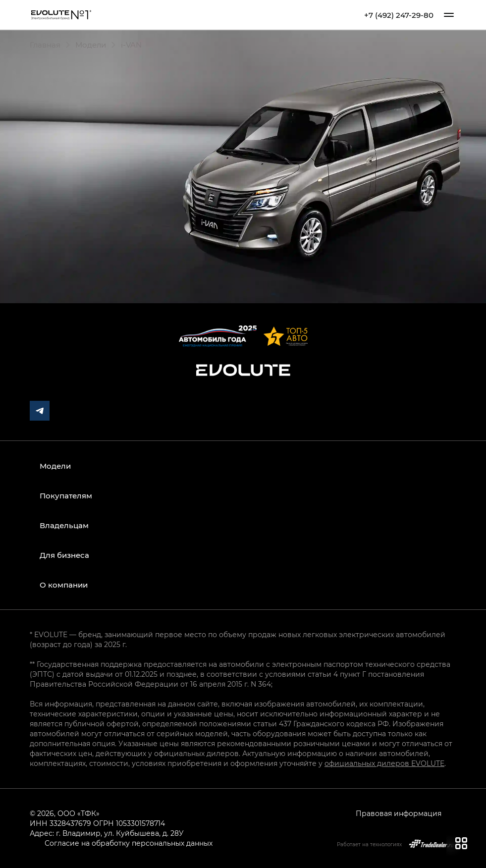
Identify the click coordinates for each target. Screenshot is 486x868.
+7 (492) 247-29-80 (399, 15)
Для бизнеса (64, 555)
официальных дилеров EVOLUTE (384, 763)
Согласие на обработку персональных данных (129, 843)
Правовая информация (399, 813)
